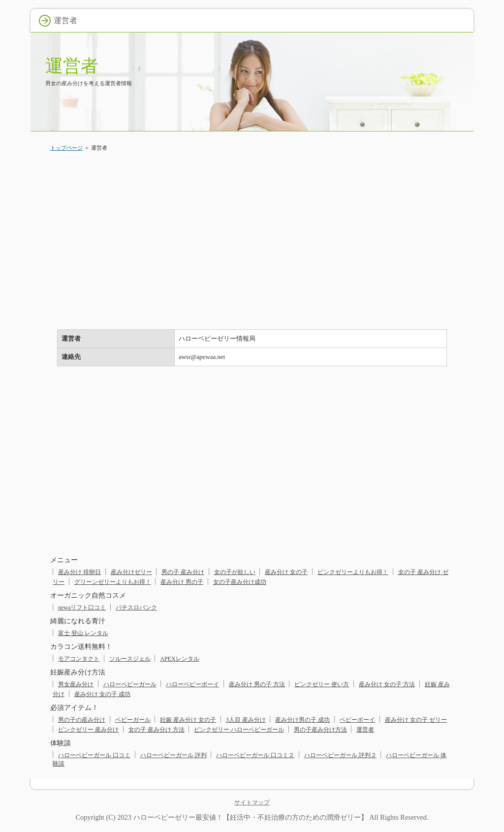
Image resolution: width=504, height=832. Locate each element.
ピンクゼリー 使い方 (322, 684)
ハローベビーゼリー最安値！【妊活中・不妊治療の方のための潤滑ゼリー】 (251, 817)
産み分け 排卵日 (79, 572)
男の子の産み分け (82, 720)
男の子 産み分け (183, 572)
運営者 (72, 66)
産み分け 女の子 (286, 572)
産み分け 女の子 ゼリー (416, 720)
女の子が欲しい (235, 572)
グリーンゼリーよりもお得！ (113, 582)
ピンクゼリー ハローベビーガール (239, 730)
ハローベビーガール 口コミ (94, 755)
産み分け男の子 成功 (302, 720)
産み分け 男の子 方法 (257, 684)
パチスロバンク (136, 608)
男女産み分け (76, 684)
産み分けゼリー (131, 572)
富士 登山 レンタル (83, 633)
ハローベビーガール (130, 684)
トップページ (66, 148)
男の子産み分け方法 (320, 730)
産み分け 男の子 (182, 582)
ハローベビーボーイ (192, 684)
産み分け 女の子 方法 (387, 684)
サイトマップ (252, 802)
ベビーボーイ (357, 720)
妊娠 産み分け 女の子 (188, 720)
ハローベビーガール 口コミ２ (255, 755)
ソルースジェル (130, 659)
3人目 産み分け (246, 720)
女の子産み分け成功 (240, 582)
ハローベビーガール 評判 (173, 755)
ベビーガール (133, 720)
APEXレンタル (179, 659)
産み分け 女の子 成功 (102, 694)
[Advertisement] (252, 233)
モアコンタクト (79, 659)
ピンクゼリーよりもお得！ (353, 572)
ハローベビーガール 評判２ (340, 755)
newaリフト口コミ (82, 608)
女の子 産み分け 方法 (157, 730)
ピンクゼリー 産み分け (88, 730)
